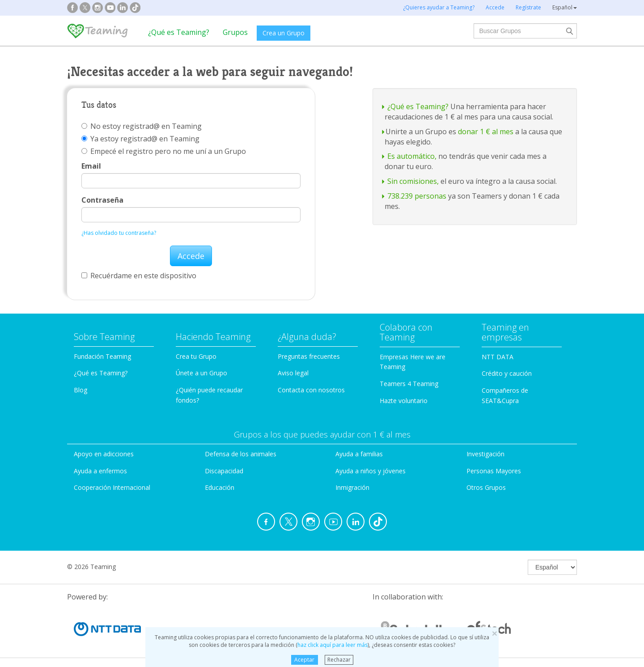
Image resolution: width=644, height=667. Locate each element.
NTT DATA (498, 357)
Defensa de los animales (241, 454)
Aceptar (304, 660)
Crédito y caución (507, 373)
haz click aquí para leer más (333, 645)
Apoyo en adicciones (104, 454)
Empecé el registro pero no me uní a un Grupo (164, 151)
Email (91, 166)
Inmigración (352, 487)
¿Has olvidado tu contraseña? (119, 233)
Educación (220, 487)
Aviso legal (293, 373)
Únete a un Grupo (201, 373)
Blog (80, 390)
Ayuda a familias (359, 454)
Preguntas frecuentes (309, 356)
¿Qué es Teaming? (179, 32)
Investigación (485, 454)
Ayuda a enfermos (100, 471)
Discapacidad (224, 471)
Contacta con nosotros (311, 390)
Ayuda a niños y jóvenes (371, 471)
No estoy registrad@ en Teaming (142, 126)
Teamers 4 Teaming (409, 384)
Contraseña (102, 200)
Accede (191, 256)
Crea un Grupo (284, 33)
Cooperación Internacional (112, 487)
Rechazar (339, 660)
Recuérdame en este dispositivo (139, 276)
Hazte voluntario (404, 401)
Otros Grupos (486, 487)
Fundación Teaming (102, 356)
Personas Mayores (494, 471)
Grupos (235, 32)
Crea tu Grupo (196, 356)
